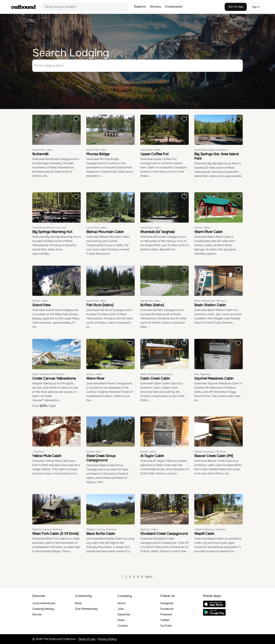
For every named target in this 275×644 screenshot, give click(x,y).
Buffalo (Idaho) (152, 305)
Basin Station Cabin (210, 305)
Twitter (165, 620)
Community (174, 7)
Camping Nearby (43, 609)
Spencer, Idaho (149, 529)
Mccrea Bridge (98, 154)
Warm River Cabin (209, 232)
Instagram (167, 603)
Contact (123, 626)
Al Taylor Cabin (152, 456)
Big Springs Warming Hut (52, 232)
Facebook (167, 609)
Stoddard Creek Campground (164, 534)
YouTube (166, 626)
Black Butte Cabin (101, 534)
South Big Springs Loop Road (211, 150)
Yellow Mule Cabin (47, 456)
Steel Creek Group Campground (101, 458)
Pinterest (166, 614)
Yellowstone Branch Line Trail (49, 228)
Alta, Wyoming (202, 374)
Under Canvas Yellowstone (54, 378)
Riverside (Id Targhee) (157, 232)
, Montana (38, 452)
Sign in (256, 7)
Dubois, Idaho (94, 452)
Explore (140, 7)
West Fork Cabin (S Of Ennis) (56, 534)
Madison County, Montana (47, 529)
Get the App (236, 7)
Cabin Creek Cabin (155, 378)
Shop (78, 603)
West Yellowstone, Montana (210, 301)
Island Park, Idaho (42, 150)
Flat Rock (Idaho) (100, 305)
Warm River (95, 378)
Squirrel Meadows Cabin (214, 378)
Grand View (41, 305)
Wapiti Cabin (204, 534)
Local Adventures (44, 603)
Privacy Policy (107, 639)
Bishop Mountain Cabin (105, 232)
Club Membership (86, 609)
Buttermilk (40, 154)
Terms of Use (87, 639)
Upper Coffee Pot (154, 154)
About (122, 603)
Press (121, 620)
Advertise (124, 614)
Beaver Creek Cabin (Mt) (214, 456)
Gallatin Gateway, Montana (210, 452)
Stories (155, 7)
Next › (149, 577)
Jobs (121, 609)
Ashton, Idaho (202, 228)
